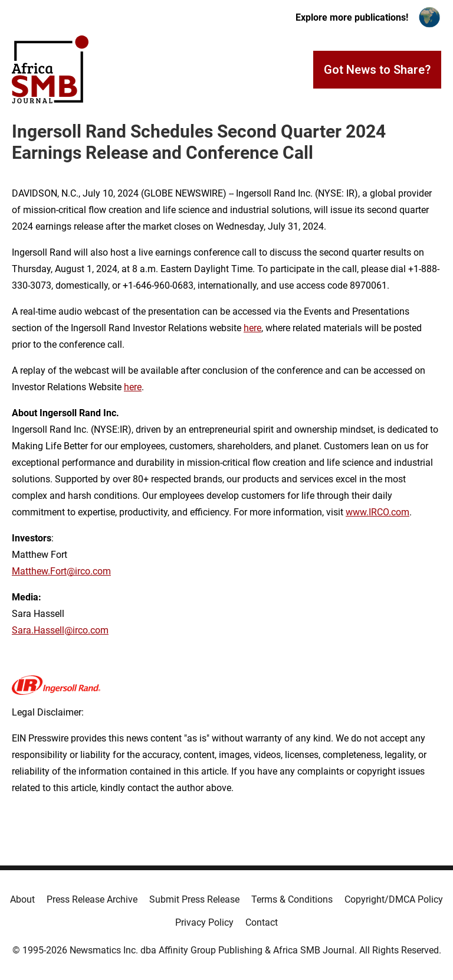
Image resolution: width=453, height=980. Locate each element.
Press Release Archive (92, 899)
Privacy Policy (204, 922)
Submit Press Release (194, 899)
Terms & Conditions (292, 899)
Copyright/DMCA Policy (394, 899)
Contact (262, 922)
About (22, 899)
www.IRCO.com (377, 512)
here (252, 328)
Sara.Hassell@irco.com (60, 630)
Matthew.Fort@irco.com (61, 571)
